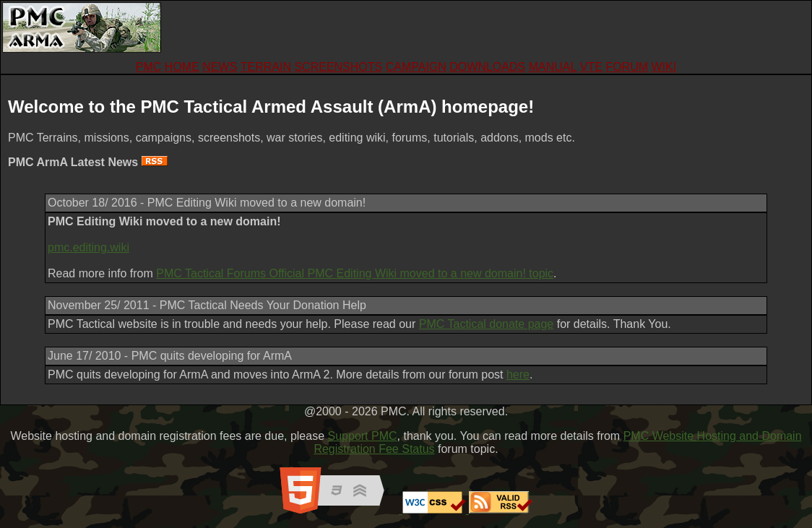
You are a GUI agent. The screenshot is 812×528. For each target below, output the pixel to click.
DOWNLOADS (487, 67)
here (518, 375)
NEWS (220, 67)
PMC (149, 67)
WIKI (664, 67)
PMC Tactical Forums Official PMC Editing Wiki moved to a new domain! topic (355, 273)
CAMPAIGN (416, 67)
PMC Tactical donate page (486, 324)
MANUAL (553, 67)
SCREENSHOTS (338, 67)
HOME (182, 67)
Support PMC (363, 436)
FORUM (627, 67)
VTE (591, 67)
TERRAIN (266, 67)
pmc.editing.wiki (88, 247)
